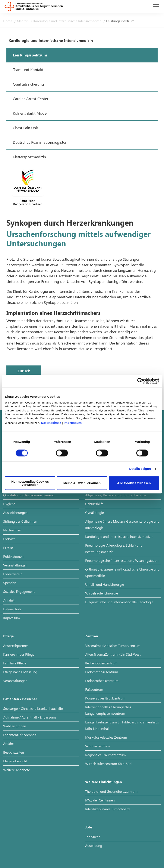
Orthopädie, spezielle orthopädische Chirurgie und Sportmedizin (122, 572)
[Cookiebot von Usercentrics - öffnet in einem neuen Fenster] (140, 381)
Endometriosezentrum (102, 672)
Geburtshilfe (94, 504)
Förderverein (13, 574)
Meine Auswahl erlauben (82, 483)
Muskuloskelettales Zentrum (106, 737)
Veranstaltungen (15, 565)
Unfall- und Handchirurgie (105, 584)
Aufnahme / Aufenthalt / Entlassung (30, 717)
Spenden (10, 583)
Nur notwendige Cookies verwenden (30, 483)
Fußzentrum (94, 689)
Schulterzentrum (97, 746)
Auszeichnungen (15, 512)
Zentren (92, 636)
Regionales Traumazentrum (105, 755)
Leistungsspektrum (120, 21)
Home (8, 21)
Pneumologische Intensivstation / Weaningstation (122, 560)
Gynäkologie (94, 512)
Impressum (73, 423)
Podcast (9, 539)
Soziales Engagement (19, 591)
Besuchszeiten (14, 752)
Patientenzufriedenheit (20, 735)
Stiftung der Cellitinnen (20, 521)
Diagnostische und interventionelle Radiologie (119, 602)
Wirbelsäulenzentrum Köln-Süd (108, 764)
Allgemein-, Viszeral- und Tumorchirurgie (116, 495)
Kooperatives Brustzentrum (105, 698)
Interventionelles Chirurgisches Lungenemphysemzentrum (108, 710)
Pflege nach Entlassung (20, 672)
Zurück (24, 371)
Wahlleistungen (15, 726)
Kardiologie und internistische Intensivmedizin (68, 21)
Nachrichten (12, 530)
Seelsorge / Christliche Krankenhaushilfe (33, 708)
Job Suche (93, 837)
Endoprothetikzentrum (102, 681)
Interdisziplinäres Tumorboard (107, 809)
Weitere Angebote (17, 770)
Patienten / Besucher (20, 699)
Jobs (89, 827)
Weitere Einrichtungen (104, 782)
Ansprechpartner (16, 645)
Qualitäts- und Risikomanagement (29, 495)
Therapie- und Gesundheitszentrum (111, 791)
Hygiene (9, 504)
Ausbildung (94, 845)
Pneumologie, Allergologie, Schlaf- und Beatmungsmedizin (114, 548)
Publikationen (13, 556)
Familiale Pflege (15, 663)
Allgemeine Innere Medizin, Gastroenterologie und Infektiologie (122, 524)
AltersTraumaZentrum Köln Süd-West (113, 654)
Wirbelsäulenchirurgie (102, 593)
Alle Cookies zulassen (134, 483)
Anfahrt (9, 600)
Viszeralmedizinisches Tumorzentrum (113, 645)
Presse (8, 548)
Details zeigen (140, 469)
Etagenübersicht (15, 761)
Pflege (8, 636)
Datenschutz (51, 423)
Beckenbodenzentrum (101, 663)
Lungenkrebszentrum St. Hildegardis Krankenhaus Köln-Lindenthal (122, 725)
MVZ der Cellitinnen (100, 800)
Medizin (23, 21)
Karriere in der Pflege (19, 654)
